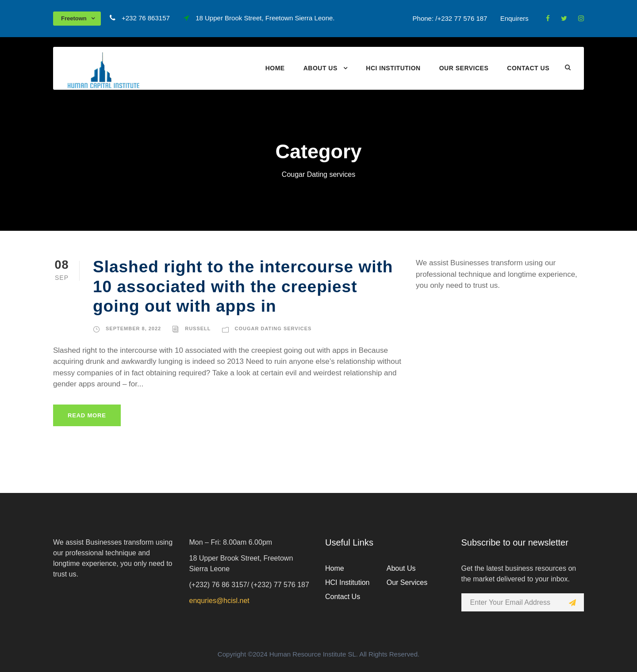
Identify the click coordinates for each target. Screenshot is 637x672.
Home (275, 68)
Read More (87, 415)
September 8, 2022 (133, 328)
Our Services (464, 68)
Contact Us (528, 68)
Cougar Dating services (273, 328)
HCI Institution (393, 68)
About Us (320, 68)
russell (198, 328)
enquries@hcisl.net (219, 601)
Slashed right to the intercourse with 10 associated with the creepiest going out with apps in (243, 286)
